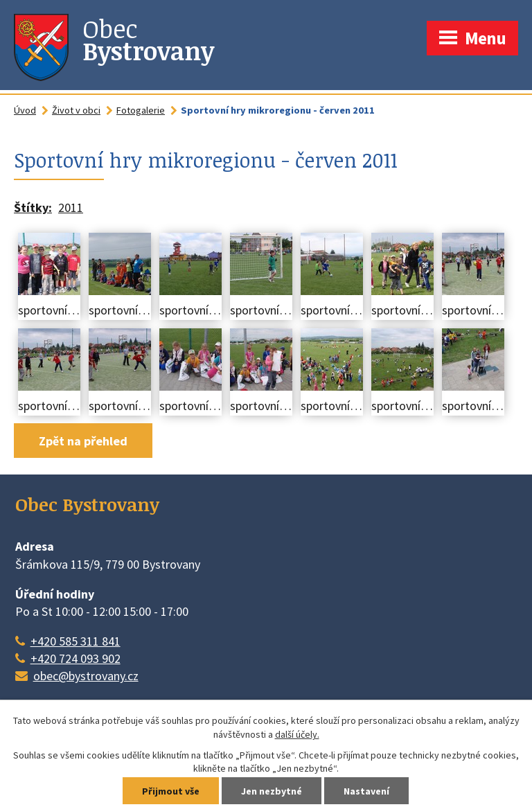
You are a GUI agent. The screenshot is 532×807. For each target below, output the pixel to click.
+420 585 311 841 (76, 641)
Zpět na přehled (83, 441)
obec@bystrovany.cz (86, 676)
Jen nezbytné (272, 791)
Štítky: (33, 207)
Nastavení (366, 791)
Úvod (25, 110)
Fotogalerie (141, 110)
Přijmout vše (171, 791)
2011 (71, 207)
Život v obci (76, 110)
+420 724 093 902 (76, 658)
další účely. (297, 734)
